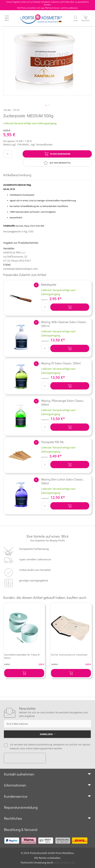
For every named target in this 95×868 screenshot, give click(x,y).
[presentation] (25, 758)
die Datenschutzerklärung (38, 745)
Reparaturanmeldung (21, 807)
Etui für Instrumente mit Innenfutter (69, 655)
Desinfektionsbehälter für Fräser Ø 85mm (22, 656)
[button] (46, 105)
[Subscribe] (47, 734)
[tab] (47, 774)
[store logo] (41, 18)
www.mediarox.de (64, 862)
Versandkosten (44, 144)
